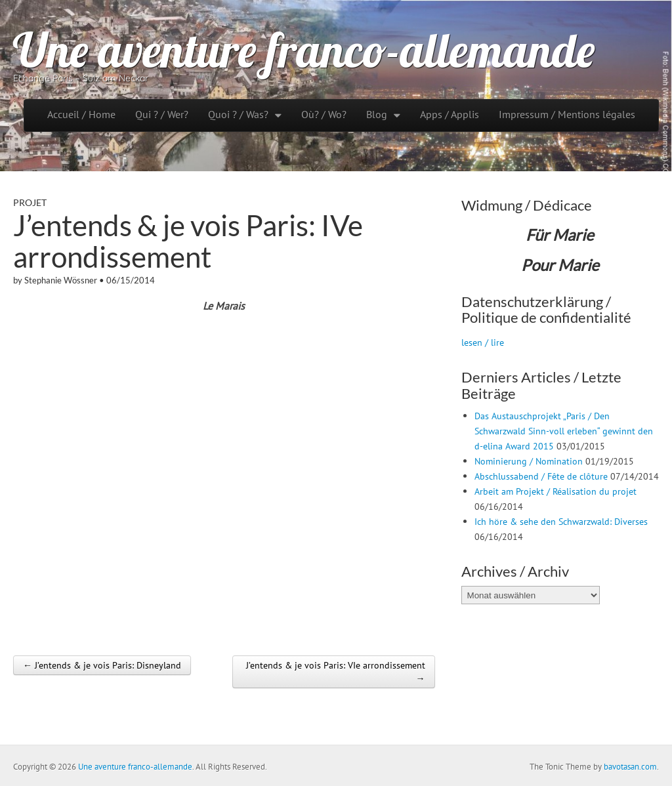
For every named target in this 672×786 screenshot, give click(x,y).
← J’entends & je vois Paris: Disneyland (102, 665)
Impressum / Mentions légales (567, 114)
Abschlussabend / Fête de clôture (541, 476)
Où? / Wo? (324, 114)
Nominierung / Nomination (529, 461)
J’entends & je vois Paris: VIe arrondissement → (336, 672)
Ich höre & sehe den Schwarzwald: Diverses (561, 521)
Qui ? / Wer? (162, 114)
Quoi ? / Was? (238, 114)
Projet (30, 202)
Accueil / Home (81, 114)
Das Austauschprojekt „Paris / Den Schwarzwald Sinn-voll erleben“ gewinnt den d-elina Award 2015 (564, 431)
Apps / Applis (450, 114)
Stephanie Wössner (61, 280)
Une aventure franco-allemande (304, 50)
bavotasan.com (630, 767)
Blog (377, 114)
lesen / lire (483, 342)
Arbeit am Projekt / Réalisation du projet (556, 491)
